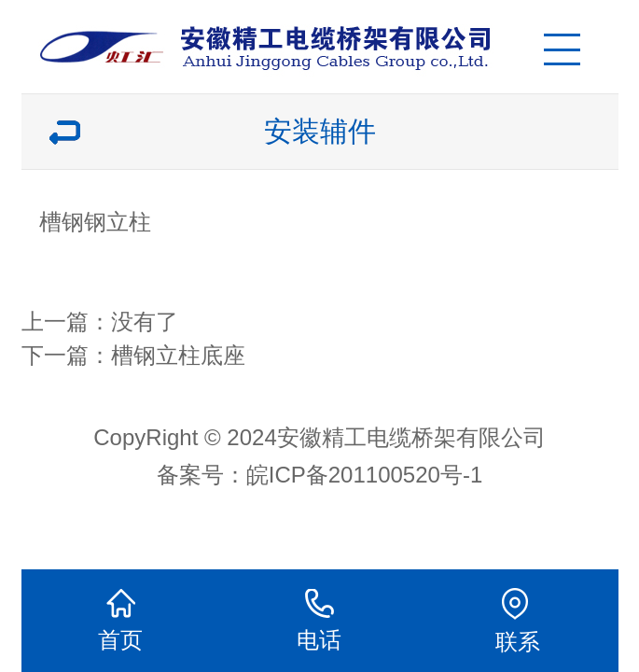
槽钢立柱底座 (178, 355)
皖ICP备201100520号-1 (364, 475)
